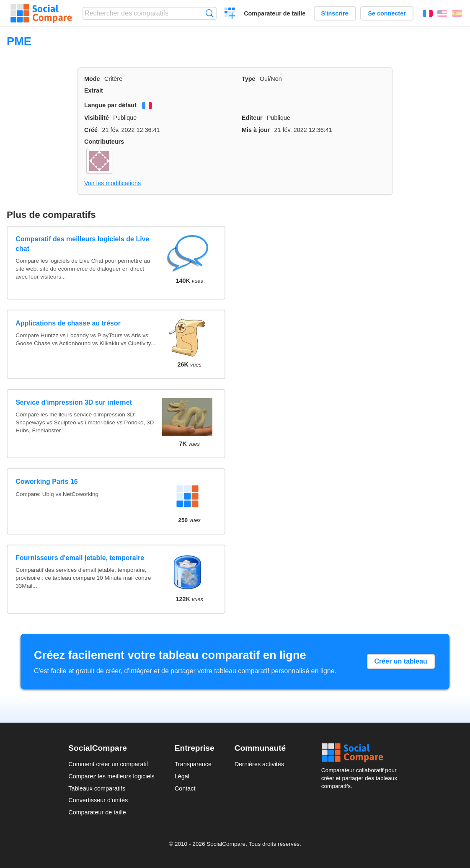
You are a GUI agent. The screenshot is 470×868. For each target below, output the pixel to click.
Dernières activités (259, 764)
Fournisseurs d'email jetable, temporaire (80, 558)
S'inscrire (335, 13)
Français (428, 13)
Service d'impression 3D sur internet (74, 402)
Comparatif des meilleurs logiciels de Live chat (82, 244)
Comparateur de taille (275, 13)
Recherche (210, 13)
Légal (182, 776)
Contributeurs (104, 142)
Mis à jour (256, 130)
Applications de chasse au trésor (68, 323)
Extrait (94, 90)
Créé (91, 130)
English (442, 13)
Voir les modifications (112, 183)
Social (362, 753)
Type (249, 79)
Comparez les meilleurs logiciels (111, 776)
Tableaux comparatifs (97, 788)
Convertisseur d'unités (98, 800)
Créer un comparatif (230, 14)
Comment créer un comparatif (108, 764)
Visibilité (97, 118)
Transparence (193, 764)
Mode (92, 79)
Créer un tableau (401, 661)
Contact (185, 788)
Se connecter (387, 13)
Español (457, 13)
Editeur (252, 118)
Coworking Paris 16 (47, 482)
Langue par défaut (110, 105)
